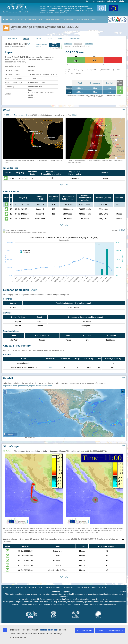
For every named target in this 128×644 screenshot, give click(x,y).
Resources (75, 39)
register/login (112, 1)
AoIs (34, 290)
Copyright (66, 591)
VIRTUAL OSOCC (36, 19)
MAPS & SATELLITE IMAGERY (60, 19)
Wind (80, 83)
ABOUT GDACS (99, 588)
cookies (123, 591)
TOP (123, 110)
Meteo (39, 39)
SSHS (74, 115)
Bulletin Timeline (11, 192)
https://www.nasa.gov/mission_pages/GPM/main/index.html (27, 386)
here (88, 74)
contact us (101, 1)
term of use (91, 1)
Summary (12, 39)
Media (61, 39)
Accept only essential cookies (110, 631)
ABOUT (95, 19)
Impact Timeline (11, 168)
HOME (5, 19)
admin (121, 1)
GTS (50, 39)
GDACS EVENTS (18, 19)
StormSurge (11, 446)
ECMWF (89, 44)
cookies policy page (49, 630)
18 (10, 178)
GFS (68, 44)
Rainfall (109, 83)
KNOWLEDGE (83, 19)
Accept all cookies (85, 631)
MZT (50, 368)
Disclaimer (56, 591)
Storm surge (95, 83)
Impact (26, 39)
